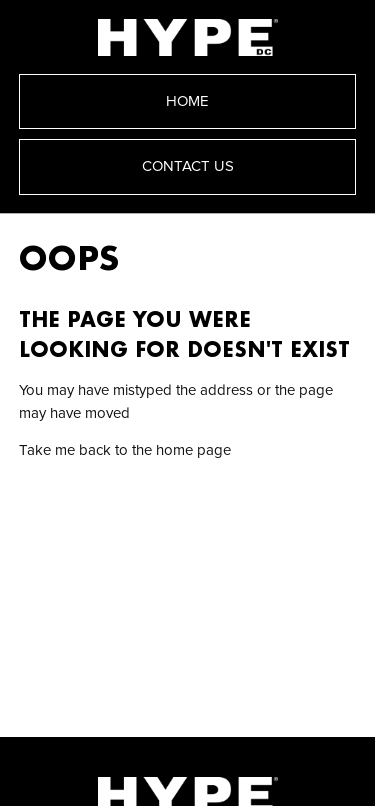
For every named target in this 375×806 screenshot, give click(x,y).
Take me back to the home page (125, 450)
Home (187, 101)
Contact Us (188, 166)
